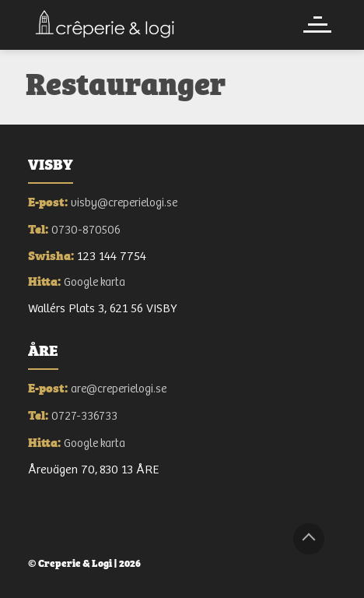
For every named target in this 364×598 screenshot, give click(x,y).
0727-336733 (84, 416)
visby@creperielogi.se (124, 203)
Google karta (94, 282)
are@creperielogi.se (119, 389)
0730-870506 (86, 230)
